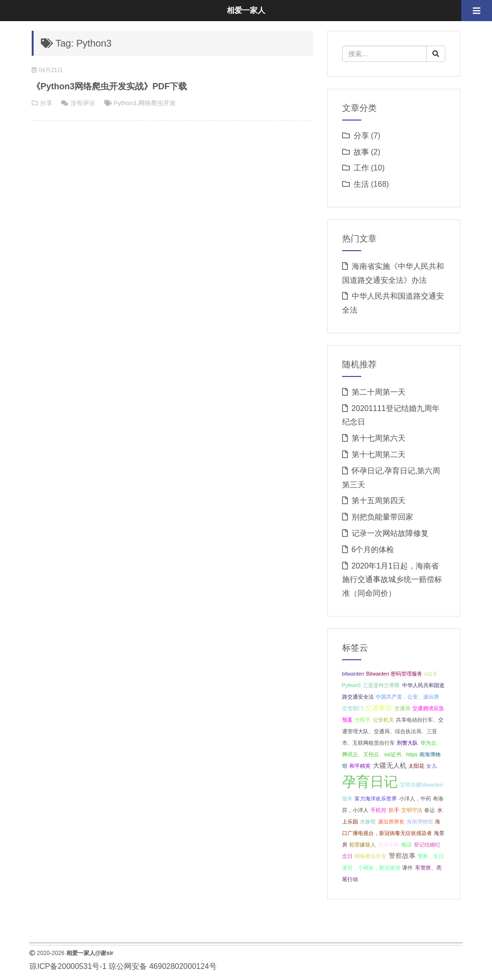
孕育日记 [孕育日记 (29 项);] (370, 781)
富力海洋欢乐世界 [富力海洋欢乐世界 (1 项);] (376, 799)
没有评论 (83, 103)
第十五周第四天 (379, 501)
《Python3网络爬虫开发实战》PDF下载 (109, 86)
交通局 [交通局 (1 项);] (402, 708)
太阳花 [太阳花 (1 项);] (416, 766)
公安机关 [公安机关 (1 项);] (383, 720)
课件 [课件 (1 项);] (407, 868)
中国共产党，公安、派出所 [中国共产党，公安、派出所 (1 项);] (407, 697)
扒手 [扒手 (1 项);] (394, 810)
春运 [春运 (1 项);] (430, 810)
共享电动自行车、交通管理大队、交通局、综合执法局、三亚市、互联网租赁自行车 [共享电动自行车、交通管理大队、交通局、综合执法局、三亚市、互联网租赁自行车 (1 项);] (393, 731)
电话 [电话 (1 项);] (406, 845)
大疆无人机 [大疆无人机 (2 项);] (390, 766)
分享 (46, 103)
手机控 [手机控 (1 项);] (378, 810)
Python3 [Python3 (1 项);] (351, 685)
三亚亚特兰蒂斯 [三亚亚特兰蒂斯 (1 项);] (381, 685)
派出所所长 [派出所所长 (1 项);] (391, 822)
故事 (361, 152)
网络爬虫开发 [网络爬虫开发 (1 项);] (370, 856)
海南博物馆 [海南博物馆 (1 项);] (420, 822)
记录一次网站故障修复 (390, 533)
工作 (361, 168)
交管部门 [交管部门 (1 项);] (353, 708)
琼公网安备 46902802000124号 (163, 966)
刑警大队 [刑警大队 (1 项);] (407, 743)
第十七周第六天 (379, 438)
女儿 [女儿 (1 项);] (431, 766)
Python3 (125, 103)
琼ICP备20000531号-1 (68, 966)
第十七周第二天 (379, 454)
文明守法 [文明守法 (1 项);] (412, 810)
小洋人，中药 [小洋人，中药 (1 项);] (415, 799)
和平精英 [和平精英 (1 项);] (360, 766)
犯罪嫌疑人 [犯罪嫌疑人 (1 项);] (363, 845)
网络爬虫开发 (157, 103)
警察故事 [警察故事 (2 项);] (402, 856)
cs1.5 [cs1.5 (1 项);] (430, 674)
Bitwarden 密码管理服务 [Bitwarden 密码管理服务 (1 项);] (394, 674)
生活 (361, 184)
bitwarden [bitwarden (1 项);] (353, 674)
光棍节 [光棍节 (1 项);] (363, 720)
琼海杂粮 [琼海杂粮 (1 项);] (389, 845)
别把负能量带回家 (382, 517)
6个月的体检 (373, 550)
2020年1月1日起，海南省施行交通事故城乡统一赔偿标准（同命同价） (392, 580)
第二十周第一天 (379, 392)
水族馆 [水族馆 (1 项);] (368, 822)
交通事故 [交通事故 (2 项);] (379, 708)
